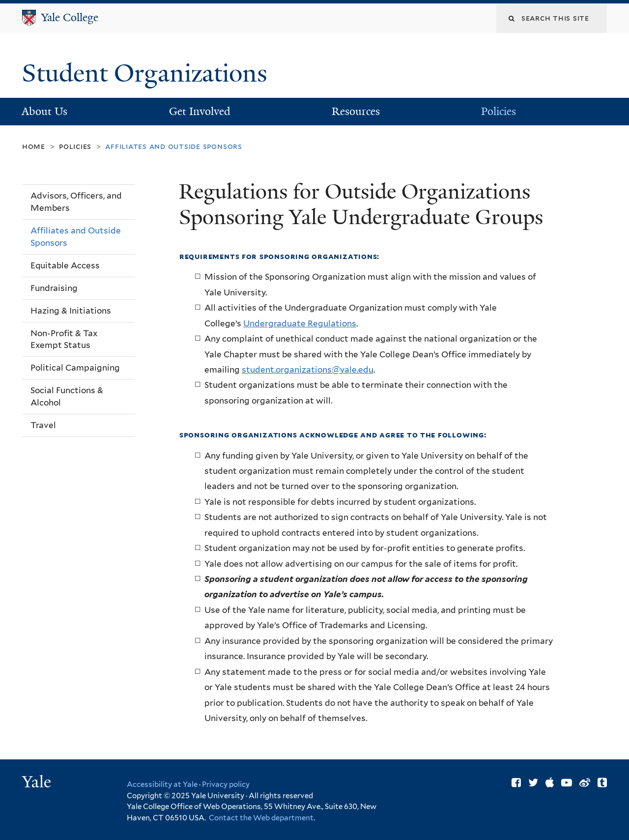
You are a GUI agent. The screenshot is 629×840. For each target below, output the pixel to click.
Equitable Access (65, 265)
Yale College (70, 17)
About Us (44, 111)
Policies (499, 111)
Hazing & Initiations (71, 311)
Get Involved (200, 111)
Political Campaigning (75, 368)
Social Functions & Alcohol (67, 396)
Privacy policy (226, 784)
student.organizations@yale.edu (308, 370)
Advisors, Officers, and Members (76, 202)
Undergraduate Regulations (300, 323)
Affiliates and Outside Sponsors (76, 237)
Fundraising (54, 288)
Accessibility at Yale (162, 784)
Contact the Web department (260, 818)
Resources (356, 111)
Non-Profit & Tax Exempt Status (64, 339)
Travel (43, 425)
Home (34, 146)
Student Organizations (148, 73)
